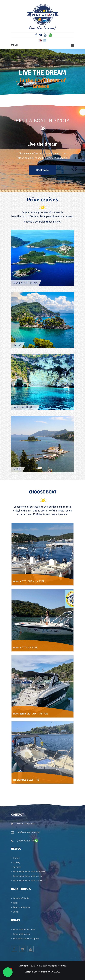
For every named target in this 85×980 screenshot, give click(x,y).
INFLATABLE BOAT (26, 780)
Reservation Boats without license (29, 872)
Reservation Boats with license (28, 876)
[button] (8, 972)
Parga (16, 903)
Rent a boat (41, 966)
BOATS (29, 581)
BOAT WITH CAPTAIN (31, 714)
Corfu (16, 912)
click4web (55, 972)
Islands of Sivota (21, 898)
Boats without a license (24, 930)
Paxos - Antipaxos (21, 907)
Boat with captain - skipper (26, 939)
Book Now (42, 170)
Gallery (17, 863)
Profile (16, 858)
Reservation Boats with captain (28, 881)
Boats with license (22, 934)
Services (17, 867)
